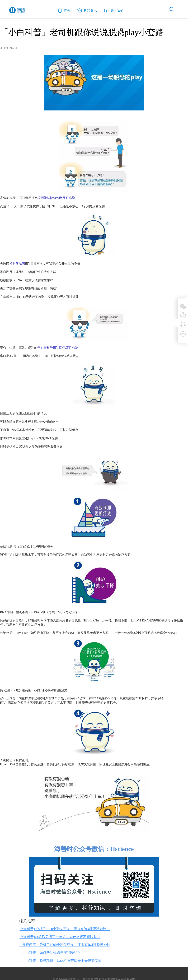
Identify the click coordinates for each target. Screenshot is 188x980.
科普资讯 (87, 10)
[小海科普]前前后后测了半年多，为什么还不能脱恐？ (60, 937)
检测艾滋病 (17, 264)
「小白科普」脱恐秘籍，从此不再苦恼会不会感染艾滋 (60, 961)
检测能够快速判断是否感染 (56, 198)
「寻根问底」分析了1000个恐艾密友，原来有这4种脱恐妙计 (64, 945)
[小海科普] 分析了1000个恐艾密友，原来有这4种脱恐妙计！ (64, 929)
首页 (65, 11)
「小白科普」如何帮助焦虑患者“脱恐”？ (50, 953)
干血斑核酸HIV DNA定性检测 (58, 348)
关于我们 (113, 10)
